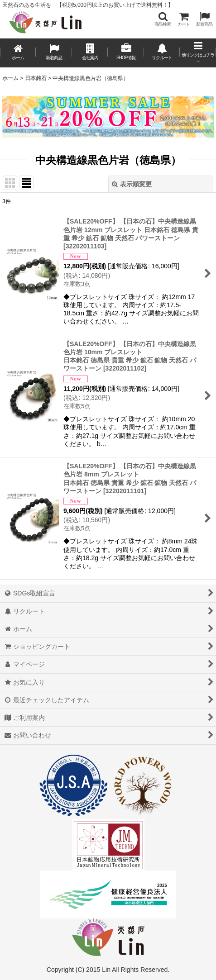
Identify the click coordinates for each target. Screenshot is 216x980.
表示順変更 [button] (132, 184)
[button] (163, 19)
